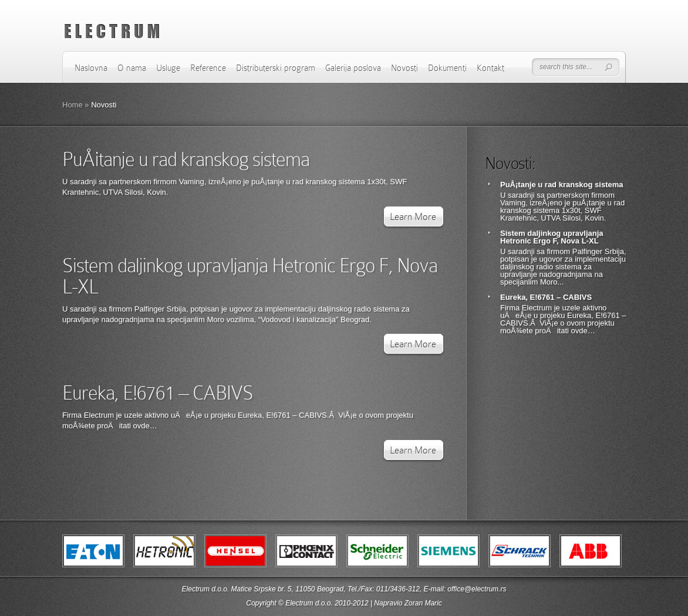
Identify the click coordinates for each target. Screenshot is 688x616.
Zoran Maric (423, 603)
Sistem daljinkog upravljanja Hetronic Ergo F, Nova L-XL (250, 276)
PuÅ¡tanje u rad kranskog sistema (186, 159)
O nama (132, 68)
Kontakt (490, 68)
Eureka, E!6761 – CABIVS (158, 393)
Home (72, 105)
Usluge (168, 68)
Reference (208, 68)
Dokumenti (447, 68)
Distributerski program (276, 68)
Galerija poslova (353, 68)
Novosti (404, 68)
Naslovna (91, 68)
